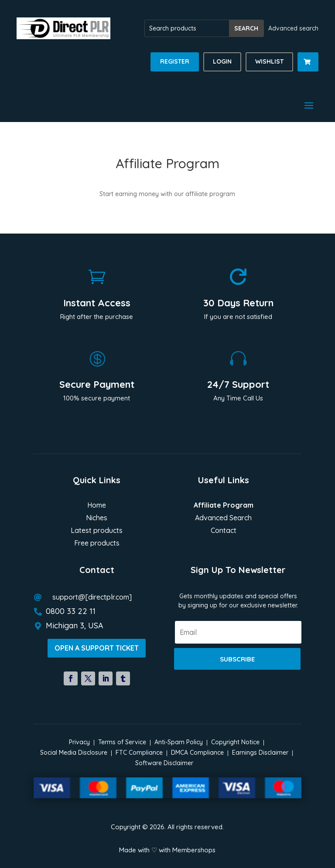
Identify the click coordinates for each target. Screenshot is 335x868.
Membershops (194, 850)
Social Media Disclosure (74, 753)
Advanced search (293, 28)
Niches (97, 518)
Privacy (79, 742)
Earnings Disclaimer (260, 753)
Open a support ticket (97, 648)
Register (175, 61)
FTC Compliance (139, 753)
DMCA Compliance (197, 753)
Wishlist (269, 61)
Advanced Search (223, 518)
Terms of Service (122, 742)
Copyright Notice (235, 742)
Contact (224, 531)
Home (97, 506)
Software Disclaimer (164, 763)
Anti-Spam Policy (179, 742)
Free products (97, 544)
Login (222, 61)
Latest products (97, 531)
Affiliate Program (224, 506)
